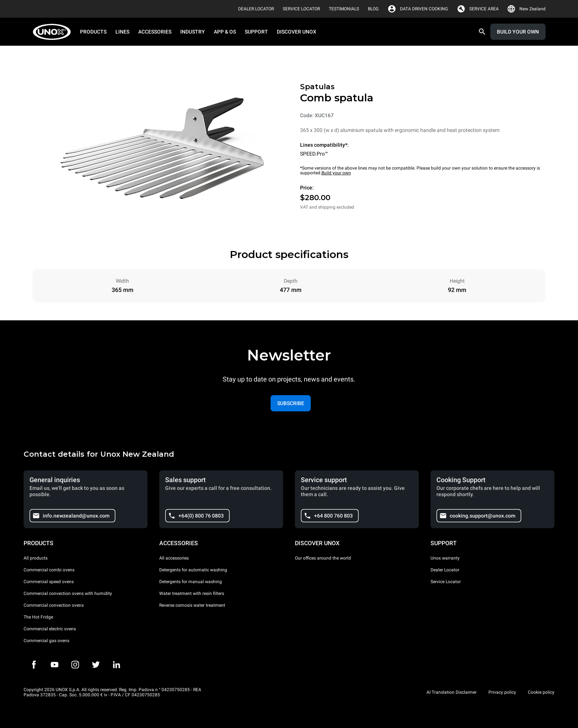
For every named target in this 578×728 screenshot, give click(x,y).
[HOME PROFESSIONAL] (54, 32)
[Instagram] (75, 665)
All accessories (174, 558)
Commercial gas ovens (46, 641)
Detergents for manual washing (191, 582)
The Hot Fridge (38, 617)
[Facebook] (34, 665)
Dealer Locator (445, 570)
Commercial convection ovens (54, 605)
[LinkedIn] (116, 665)
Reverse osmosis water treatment (192, 605)
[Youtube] (55, 665)
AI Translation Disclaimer (452, 692)
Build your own (336, 173)
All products (36, 558)
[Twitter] (96, 665)
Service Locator (446, 582)
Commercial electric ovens (50, 629)
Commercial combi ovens (49, 570)
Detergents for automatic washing (193, 570)
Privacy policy (502, 692)
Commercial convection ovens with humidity (68, 593)
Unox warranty (445, 558)
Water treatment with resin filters (192, 593)
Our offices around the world (323, 558)
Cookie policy (541, 692)
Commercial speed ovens (49, 582)
